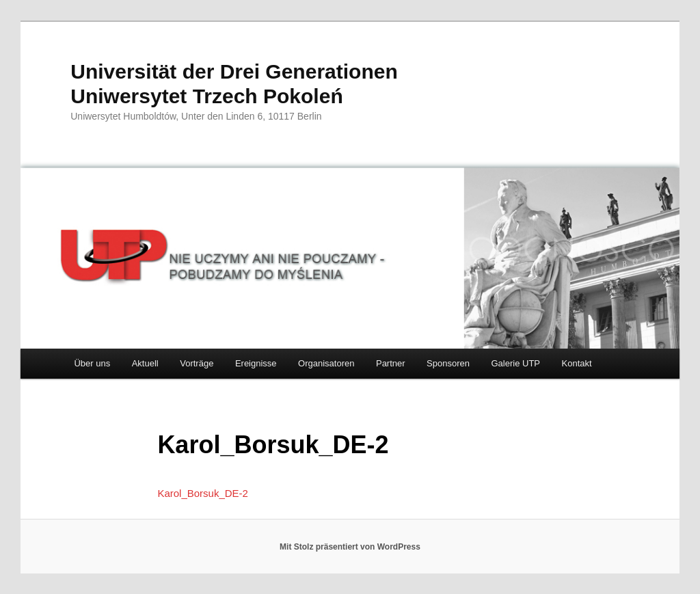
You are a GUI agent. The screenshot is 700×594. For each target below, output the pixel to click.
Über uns (92, 363)
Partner (391, 363)
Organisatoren (326, 363)
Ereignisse (256, 363)
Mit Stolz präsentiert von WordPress (350, 547)
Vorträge (197, 363)
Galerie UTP (516, 363)
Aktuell (145, 363)
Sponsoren (448, 363)
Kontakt (577, 363)
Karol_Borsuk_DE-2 (203, 493)
